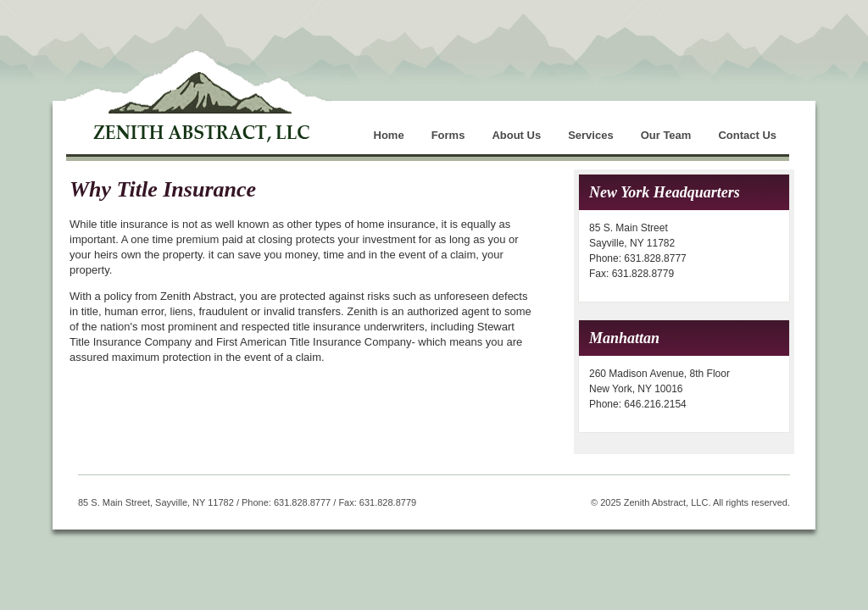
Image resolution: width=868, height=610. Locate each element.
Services (591, 135)
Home (389, 135)
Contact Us (747, 135)
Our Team (666, 135)
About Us (516, 135)
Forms (448, 135)
